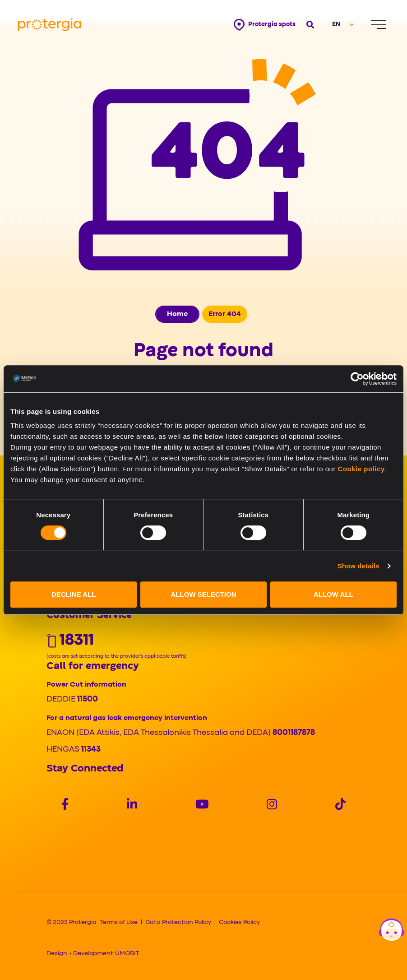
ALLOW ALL (333, 594)
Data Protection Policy (178, 922)
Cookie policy (361, 469)
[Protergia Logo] (50, 25)
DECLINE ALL (74, 594)
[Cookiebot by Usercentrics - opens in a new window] (357, 379)
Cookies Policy (239, 922)
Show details (358, 566)
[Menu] (379, 25)
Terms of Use (119, 922)
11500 (88, 699)
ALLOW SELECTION (204, 594)
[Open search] (310, 25)
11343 (91, 750)
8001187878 (294, 733)
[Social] (65, 806)
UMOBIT (127, 953)
